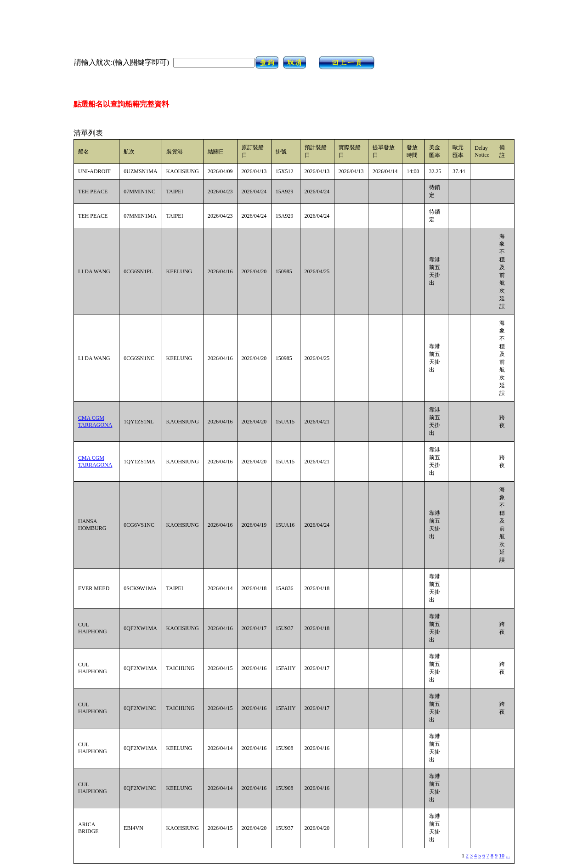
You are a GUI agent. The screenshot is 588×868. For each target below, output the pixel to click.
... (508, 856)
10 (502, 856)
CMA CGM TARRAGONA (95, 421)
